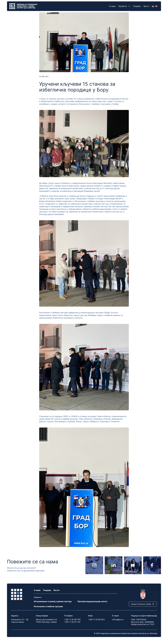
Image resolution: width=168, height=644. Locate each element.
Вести (146, 6)
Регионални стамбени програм (48, 606)
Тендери (137, 6)
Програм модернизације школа (92, 601)
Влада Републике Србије (143, 604)
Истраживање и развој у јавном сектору (53, 601)
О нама (112, 6)
